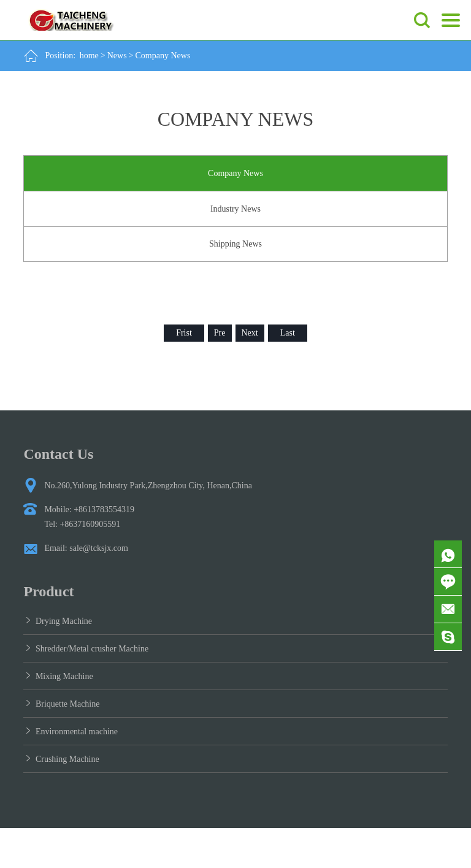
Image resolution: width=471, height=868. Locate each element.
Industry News (235, 209)
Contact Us (58, 454)
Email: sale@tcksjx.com (86, 548)
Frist (184, 333)
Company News (163, 56)
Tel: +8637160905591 (82, 524)
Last (288, 333)
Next (250, 333)
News (117, 56)
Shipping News (235, 244)
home (89, 56)
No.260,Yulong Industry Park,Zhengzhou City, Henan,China (148, 486)
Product (48, 591)
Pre (220, 333)
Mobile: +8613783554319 (89, 509)
